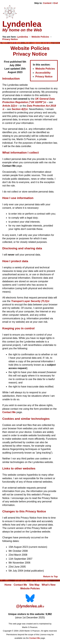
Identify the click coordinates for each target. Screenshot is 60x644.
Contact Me (9, 412)
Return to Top (50, 576)
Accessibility (43, 73)
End (56, 3)
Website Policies (40, 37)
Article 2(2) (9, 106)
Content (47, 3)
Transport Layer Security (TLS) (29, 301)
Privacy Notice (10, 39)
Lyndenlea (23, 37)
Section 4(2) (19, 109)
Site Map (34, 585)
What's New (49, 585)
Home (8, 585)
